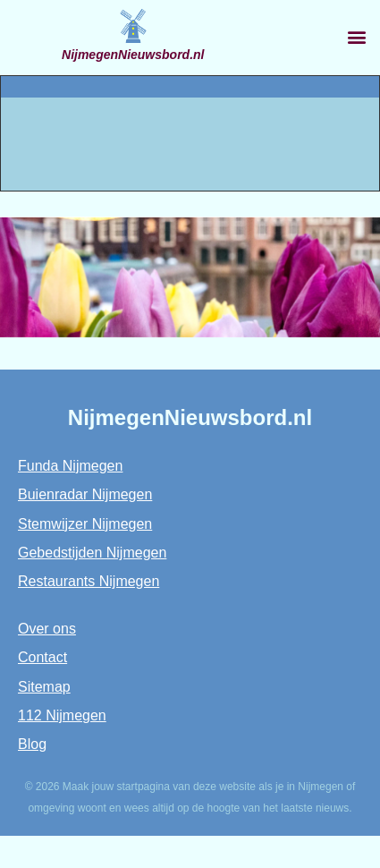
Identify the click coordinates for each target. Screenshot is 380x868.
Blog (32, 744)
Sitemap (44, 687)
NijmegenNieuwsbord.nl (133, 55)
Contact (42, 657)
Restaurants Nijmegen (89, 581)
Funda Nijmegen (70, 466)
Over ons (47, 629)
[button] (356, 36)
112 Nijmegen (62, 715)
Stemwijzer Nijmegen (85, 524)
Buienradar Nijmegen (85, 494)
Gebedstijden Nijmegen (92, 553)
